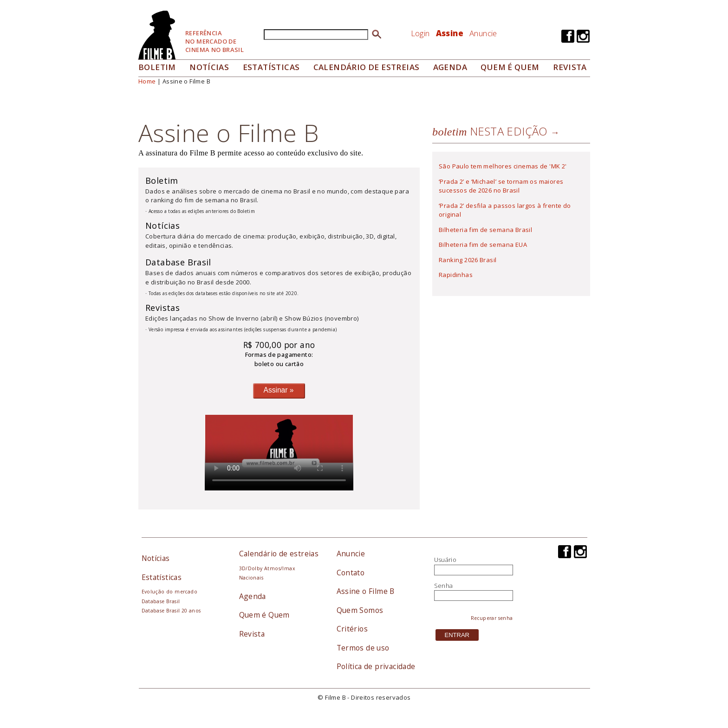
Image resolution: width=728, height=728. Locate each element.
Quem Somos (360, 610)
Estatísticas (271, 67)
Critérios (352, 629)
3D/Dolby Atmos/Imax (267, 568)
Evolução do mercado (169, 592)
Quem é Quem (264, 615)
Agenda (450, 67)
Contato (351, 573)
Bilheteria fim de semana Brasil (485, 230)
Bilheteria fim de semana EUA (483, 245)
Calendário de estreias (279, 554)
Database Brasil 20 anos (171, 611)
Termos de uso (363, 648)
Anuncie (483, 33)
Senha (444, 586)
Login (420, 33)
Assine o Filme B (366, 591)
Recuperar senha (492, 618)
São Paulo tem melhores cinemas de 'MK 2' (503, 166)
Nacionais (251, 578)
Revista (570, 67)
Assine (450, 33)
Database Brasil (161, 601)
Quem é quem (510, 67)
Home (147, 81)
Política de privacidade (376, 666)
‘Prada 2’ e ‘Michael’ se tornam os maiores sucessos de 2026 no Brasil (501, 186)
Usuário (445, 560)
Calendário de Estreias (367, 67)
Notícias (209, 67)
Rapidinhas (456, 275)
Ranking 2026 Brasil (468, 260)
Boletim (157, 67)
